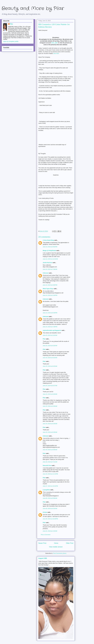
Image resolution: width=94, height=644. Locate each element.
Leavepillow (46, 490)
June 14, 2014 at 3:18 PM (50, 295)
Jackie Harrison (48, 263)
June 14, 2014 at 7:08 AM (50, 269)
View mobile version (56, 547)
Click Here (56, 53)
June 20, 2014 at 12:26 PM (50, 519)
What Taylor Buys (48, 289)
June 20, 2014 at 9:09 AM (50, 498)
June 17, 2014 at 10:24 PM (50, 486)
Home (56, 543)
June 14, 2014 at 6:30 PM (50, 313)
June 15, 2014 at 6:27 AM (50, 386)
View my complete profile (11, 41)
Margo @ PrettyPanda (49, 250)
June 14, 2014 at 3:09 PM (50, 285)
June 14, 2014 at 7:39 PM (50, 327)
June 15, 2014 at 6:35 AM (50, 432)
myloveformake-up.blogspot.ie (52, 330)
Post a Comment (46, 535)
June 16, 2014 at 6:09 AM (50, 450)
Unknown (46, 273)
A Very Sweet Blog (48, 240)
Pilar (44, 339)
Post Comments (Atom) (60, 553)
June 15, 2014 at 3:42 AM (50, 335)
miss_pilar (54, 43)
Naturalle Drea (47, 465)
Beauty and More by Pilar (33, 8)
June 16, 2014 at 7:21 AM (50, 462)
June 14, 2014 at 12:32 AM (50, 259)
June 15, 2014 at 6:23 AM (50, 358)
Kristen (45, 512)
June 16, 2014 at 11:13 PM (50, 474)
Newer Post (42, 543)
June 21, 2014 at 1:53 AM (50, 531)
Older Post (70, 543)
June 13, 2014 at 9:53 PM (50, 247)
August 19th (43, 558)
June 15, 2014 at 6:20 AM (50, 346)
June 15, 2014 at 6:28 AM (50, 394)
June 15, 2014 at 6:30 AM (50, 406)
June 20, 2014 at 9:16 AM (50, 509)
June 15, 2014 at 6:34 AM (50, 424)
